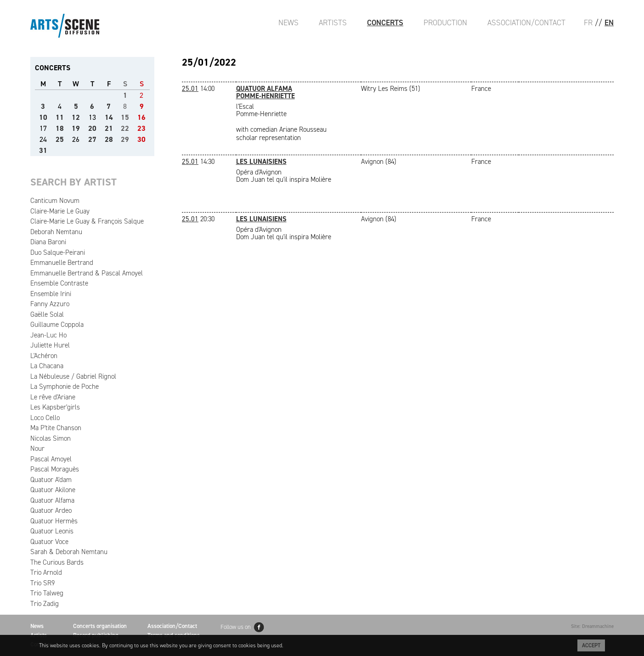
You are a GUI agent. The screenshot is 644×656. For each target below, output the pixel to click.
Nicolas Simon (51, 438)
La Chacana (47, 366)
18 (60, 128)
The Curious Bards (57, 562)
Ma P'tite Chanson (56, 428)
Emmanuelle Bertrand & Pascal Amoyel (87, 273)
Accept (591, 645)
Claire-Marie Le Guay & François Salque (87, 221)
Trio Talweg (47, 593)
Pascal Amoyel (51, 459)
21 (109, 128)
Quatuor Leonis (52, 531)
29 (125, 139)
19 (76, 128)
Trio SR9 (42, 583)
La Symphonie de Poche (65, 387)
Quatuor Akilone (53, 490)
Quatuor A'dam (51, 480)
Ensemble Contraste (59, 283)
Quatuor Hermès (54, 521)
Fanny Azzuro (50, 304)
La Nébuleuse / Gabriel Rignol (73, 376)
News (288, 22)
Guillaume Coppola (57, 325)
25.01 (190, 89)
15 (125, 117)
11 (60, 117)
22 (125, 128)
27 (92, 139)
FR (588, 22)
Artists (333, 22)
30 (141, 139)
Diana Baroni (48, 242)
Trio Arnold (46, 572)
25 (60, 139)
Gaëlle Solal (47, 314)
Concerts (385, 22)
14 (109, 117)
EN (609, 22)
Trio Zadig (45, 604)
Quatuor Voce (49, 542)
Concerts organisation (100, 626)
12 (76, 117)
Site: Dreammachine (592, 626)
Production (445, 22)
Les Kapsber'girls (55, 407)
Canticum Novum (55, 201)
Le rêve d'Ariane (53, 397)
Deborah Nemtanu (56, 232)
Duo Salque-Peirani (58, 252)
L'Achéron (44, 356)
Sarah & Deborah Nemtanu (69, 552)
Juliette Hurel (50, 345)
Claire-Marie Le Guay (60, 211)
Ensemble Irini (51, 294)
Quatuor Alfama (52, 500)
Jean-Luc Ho (48, 335)
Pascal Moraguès (55, 469)
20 (92, 128)
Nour (37, 449)
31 (43, 150)
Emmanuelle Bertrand (62, 263)
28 (109, 139)
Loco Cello (45, 418)
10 (43, 117)
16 (141, 117)
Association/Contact (526, 22)
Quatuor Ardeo (51, 510)
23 (141, 128)
